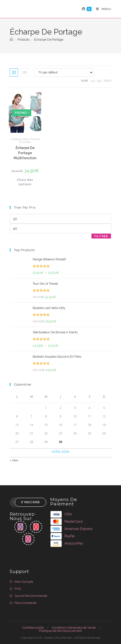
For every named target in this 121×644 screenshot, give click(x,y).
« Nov (14, 460)
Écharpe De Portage (49, 40)
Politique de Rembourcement (60, 631)
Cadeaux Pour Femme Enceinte (25, 141)
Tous (107, 81)
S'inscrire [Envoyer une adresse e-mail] (30, 502)
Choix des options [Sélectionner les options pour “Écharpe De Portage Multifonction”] (25, 182)
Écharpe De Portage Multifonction (25, 153)
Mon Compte (24, 582)
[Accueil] (11, 40)
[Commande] (64, 72)
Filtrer (101, 236)
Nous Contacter (26, 603)
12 (93, 81)
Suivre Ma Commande (31, 596)
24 (99, 81)
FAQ (18, 589)
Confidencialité (33, 628)
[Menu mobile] (102, 9)
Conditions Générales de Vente (74, 628)
